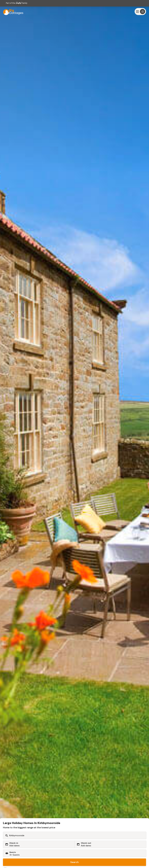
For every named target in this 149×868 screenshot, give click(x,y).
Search (74, 862)
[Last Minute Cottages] (12, 12)
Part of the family (17, 3)
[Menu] (140, 12)
